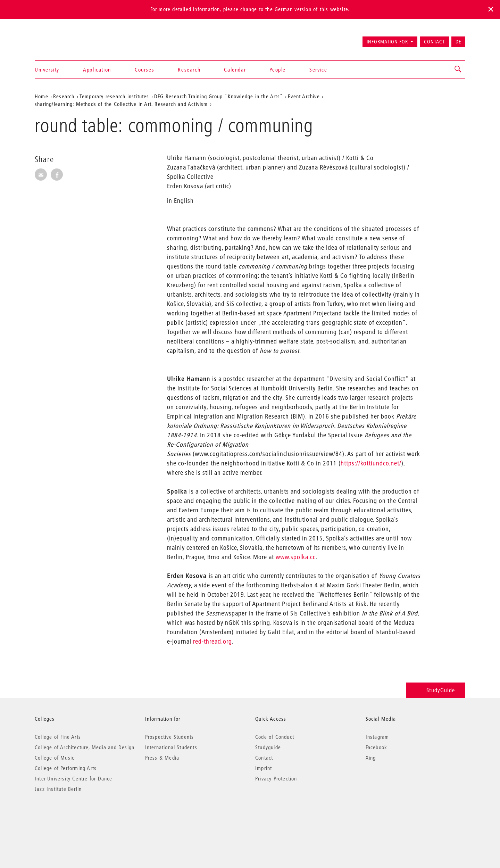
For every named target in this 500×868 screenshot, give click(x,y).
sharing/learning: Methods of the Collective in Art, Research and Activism (121, 104)
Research (189, 69)
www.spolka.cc (296, 557)
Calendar (235, 69)
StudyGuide (436, 690)
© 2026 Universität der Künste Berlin (71, 818)
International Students (171, 747)
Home (41, 96)
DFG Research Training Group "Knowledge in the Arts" (219, 96)
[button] (458, 69)
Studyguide (268, 747)
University (47, 69)
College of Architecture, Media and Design (85, 747)
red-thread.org (212, 641)
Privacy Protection (276, 778)
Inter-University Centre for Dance (74, 778)
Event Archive (304, 96)
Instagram (377, 737)
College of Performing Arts (66, 768)
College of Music (55, 758)
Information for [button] (387, 42)
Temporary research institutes (114, 96)
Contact (434, 42)
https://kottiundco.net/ (371, 463)
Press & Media (162, 758)
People (278, 69)
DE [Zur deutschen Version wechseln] (458, 42)
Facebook (377, 747)
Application (97, 69)
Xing (371, 758)
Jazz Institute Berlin (58, 789)
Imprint (264, 768)
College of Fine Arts (58, 737)
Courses (144, 69)
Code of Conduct (275, 737)
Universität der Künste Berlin (62, 39)
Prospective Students (170, 737)
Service (318, 69)
